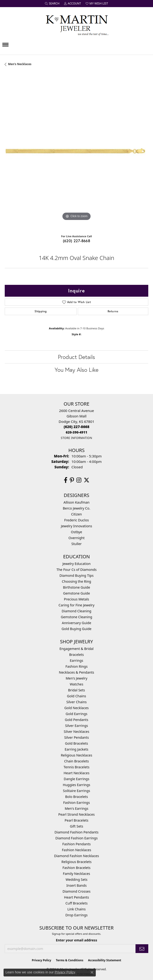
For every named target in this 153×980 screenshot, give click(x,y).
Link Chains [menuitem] (76, 909)
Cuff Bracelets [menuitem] (77, 903)
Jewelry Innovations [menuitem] (77, 526)
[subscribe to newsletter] (142, 949)
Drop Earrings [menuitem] (77, 915)
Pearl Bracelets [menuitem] (76, 820)
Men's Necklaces (20, 64)
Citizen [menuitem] (77, 514)
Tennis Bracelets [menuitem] (76, 767)
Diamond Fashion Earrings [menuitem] (76, 838)
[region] (76, 152)
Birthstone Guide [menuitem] (76, 587)
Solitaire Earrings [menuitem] (76, 791)
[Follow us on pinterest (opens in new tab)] (72, 480)
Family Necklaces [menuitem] (76, 874)
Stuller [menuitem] (76, 544)
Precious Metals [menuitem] (76, 599)
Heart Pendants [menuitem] (76, 897)
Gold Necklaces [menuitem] (76, 708)
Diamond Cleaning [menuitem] (76, 611)
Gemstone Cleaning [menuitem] (76, 617)
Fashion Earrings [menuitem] (76, 803)
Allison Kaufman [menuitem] (77, 502)
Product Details (76, 357)
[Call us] (76, 432)
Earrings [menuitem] (76, 660)
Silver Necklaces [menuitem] (77, 732)
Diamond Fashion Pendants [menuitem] (77, 832)
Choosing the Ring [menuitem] (77, 581)
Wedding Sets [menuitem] (76, 879)
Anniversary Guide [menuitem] (76, 623)
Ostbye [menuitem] (76, 532)
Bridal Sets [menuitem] (77, 690)
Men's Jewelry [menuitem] (77, 678)
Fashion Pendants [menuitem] (76, 844)
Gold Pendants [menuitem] (76, 720)
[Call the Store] (76, 427)
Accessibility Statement (105, 960)
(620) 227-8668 (77, 241)
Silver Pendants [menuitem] (76, 737)
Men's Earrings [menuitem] (77, 808)
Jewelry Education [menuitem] (76, 564)
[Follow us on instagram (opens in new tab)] (79, 480)
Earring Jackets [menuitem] (77, 749)
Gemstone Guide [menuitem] (77, 593)
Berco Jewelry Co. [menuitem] (76, 508)
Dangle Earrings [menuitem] (76, 779)
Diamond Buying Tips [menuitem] (76, 575)
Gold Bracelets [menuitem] (77, 743)
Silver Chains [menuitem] (77, 702)
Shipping (41, 311)
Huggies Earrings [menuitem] (76, 785)
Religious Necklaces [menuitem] (76, 755)
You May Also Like (76, 370)
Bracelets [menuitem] (76, 655)
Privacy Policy (42, 960)
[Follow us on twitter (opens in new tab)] (87, 480)
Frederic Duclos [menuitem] (76, 520)
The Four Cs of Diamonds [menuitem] (77, 570)
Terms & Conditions (70, 960)
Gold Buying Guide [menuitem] (76, 629)
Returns (113, 311)
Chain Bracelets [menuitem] (76, 761)
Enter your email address (76, 940)
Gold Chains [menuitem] (76, 696)
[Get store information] (76, 438)
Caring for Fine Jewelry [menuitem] (77, 605)
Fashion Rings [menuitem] (77, 666)
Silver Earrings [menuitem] (76, 726)
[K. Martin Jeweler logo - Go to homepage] (77, 24)
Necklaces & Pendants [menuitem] (76, 672)
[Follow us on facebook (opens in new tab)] (66, 480)
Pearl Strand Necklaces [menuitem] (77, 814)
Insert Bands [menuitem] (77, 885)
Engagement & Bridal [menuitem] (76, 649)
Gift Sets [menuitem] (76, 826)
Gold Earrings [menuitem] (77, 714)
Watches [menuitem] (76, 684)
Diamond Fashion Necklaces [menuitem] (77, 856)
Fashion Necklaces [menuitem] (77, 850)
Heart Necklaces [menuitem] (76, 773)
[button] (52, 4)
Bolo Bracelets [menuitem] (76, 797)
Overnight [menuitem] (76, 538)
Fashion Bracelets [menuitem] (76, 868)
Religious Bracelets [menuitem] (76, 862)
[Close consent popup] (92, 972)
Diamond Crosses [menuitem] (76, 891)
